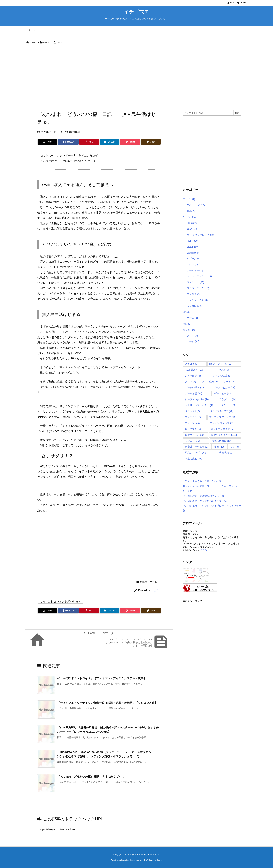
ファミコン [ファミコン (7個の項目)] (193, 417)
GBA (192, 229)
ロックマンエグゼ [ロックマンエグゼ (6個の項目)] (222, 429)
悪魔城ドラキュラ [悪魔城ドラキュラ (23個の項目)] (197, 447)
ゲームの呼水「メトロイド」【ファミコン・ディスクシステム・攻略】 (102, 678)
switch (60, 42)
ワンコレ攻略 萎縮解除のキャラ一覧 (203, 496)
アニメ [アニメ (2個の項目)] (190, 382)
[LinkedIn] (110, 142)
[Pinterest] (89, 142)
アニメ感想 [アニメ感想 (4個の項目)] (210, 382)
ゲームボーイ (197, 270)
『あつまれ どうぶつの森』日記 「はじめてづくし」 (92, 777)
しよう (155, 590)
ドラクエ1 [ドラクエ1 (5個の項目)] (228, 405)
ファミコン (195, 282)
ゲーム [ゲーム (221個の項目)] (231, 382)
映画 (191, 211)
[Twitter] (48, 142)
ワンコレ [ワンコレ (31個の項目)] (192, 441)
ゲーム (46, 42)
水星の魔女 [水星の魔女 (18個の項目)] (194, 459)
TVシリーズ (196, 205)
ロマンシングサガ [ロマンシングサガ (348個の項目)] (224, 435)
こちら (203, 550)
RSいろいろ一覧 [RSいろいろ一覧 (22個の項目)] (221, 364)
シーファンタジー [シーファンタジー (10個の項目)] (197, 399)
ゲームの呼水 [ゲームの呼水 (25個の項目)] (195, 387)
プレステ (194, 294)
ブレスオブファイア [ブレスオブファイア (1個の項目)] (222, 417)
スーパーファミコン (200, 276)
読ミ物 (189, 330)
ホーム (33, 42)
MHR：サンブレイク (201, 235)
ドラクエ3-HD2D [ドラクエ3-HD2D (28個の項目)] (222, 411)
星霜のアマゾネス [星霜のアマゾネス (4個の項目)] (196, 453)
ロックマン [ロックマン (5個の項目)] (193, 429)
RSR (193, 241)
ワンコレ (194, 306)
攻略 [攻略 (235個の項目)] (220, 447)
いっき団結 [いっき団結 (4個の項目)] (193, 376)
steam (193, 247)
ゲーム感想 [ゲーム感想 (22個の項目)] (194, 393)
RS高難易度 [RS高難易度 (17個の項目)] (194, 370)
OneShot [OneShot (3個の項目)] (192, 364)
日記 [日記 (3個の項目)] (234, 447)
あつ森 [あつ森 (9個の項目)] (223, 370)
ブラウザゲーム (198, 288)
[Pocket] (130, 142)
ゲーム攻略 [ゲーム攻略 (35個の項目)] (223, 393)
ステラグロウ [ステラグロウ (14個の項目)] (226, 399)
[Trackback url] (99, 829)
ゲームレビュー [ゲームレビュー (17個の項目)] (224, 387)
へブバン (194, 259)
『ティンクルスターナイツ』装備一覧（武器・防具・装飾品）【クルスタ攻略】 (107, 703)
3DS (192, 223)
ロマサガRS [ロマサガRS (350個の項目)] (195, 435)
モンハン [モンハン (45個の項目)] (192, 423)
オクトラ (194, 264)
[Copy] (151, 142)
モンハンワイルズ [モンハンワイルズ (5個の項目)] (222, 423)
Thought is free (154, 860)
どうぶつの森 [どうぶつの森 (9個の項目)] (222, 376)
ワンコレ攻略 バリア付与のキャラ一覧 (205, 501)
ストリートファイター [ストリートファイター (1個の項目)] (199, 405)
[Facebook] (68, 142)
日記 (187, 312)
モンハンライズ (197, 300)
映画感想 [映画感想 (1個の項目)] (226, 453)
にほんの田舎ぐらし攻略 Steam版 (202, 481)
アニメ (189, 199)
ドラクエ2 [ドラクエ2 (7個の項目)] (192, 411)
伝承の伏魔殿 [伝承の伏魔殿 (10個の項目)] (222, 441)
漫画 (187, 324)
